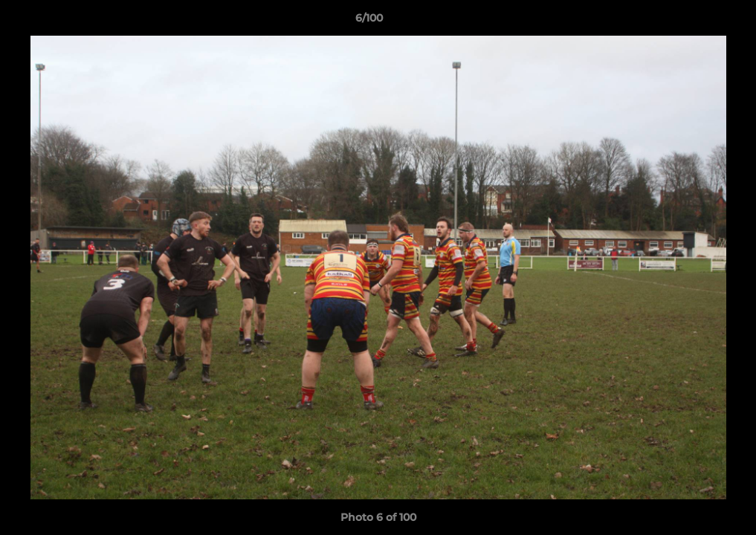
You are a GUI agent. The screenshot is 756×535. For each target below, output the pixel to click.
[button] (694, 22)
